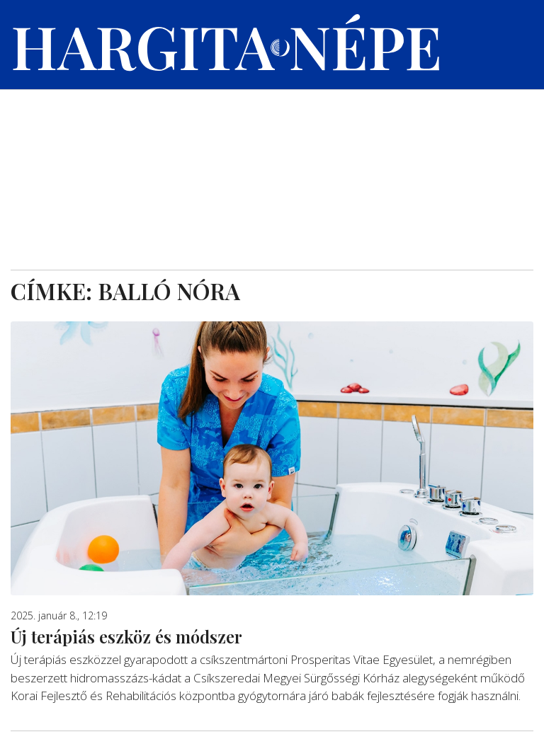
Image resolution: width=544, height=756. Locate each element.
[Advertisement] (272, 164)
